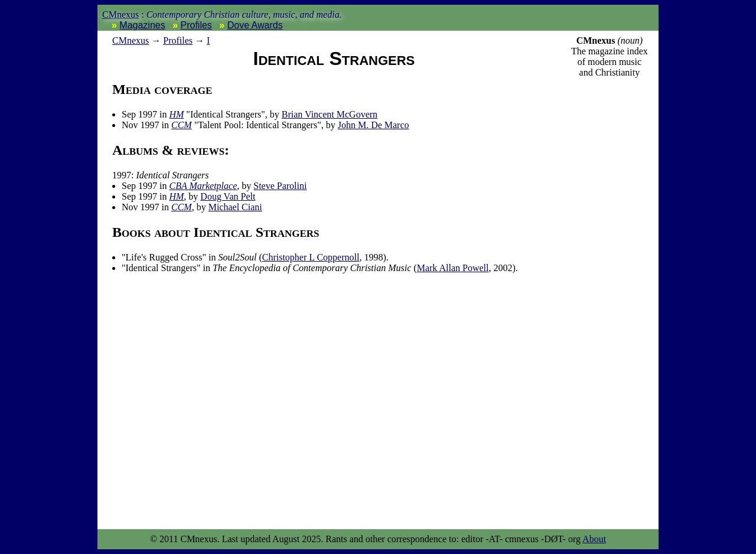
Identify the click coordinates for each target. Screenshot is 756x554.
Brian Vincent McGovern (330, 114)
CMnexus (120, 14)
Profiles (196, 25)
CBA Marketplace (203, 186)
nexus (131, 40)
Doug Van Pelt (228, 196)
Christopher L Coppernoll (311, 257)
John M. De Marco (374, 125)
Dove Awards (255, 25)
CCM (182, 125)
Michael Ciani (235, 207)
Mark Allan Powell (453, 268)
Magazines (142, 25)
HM (176, 114)
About (594, 539)
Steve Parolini (280, 186)
